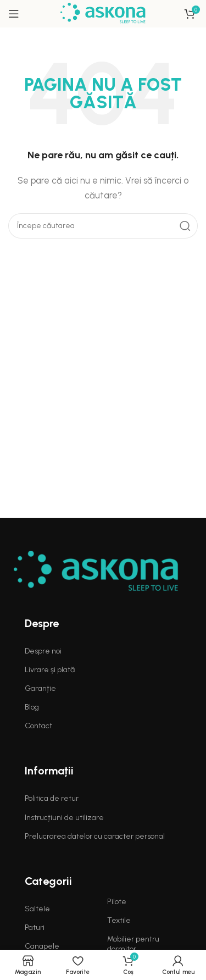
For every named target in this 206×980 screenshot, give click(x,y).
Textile (119, 920)
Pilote (117, 902)
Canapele (42, 946)
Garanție (40, 688)
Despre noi (43, 651)
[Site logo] (103, 13)
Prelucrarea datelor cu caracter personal (95, 836)
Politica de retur (52, 798)
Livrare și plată (50, 670)
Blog (32, 707)
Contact (38, 726)
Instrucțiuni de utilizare (64, 818)
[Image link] (96, 571)
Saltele (37, 909)
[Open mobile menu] (14, 14)
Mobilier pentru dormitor (133, 944)
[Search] (103, 226)
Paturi (35, 928)
